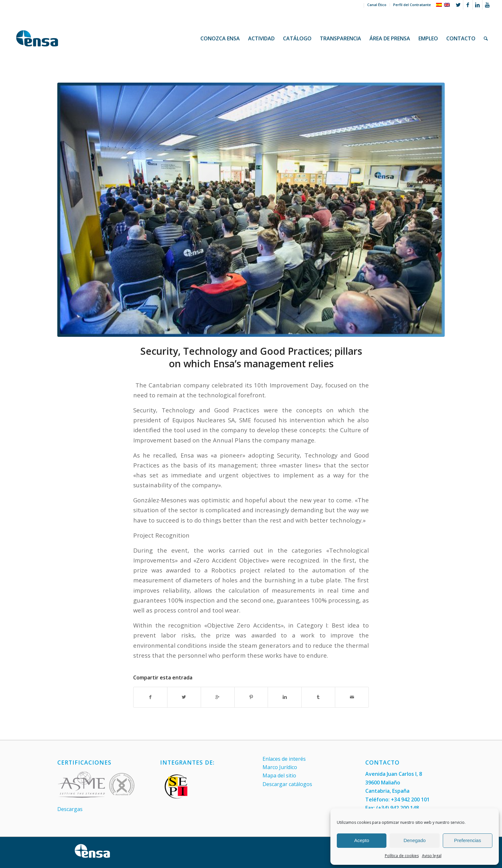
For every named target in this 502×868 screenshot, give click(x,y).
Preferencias (467, 840)
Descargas (70, 809)
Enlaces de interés (284, 759)
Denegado (414, 840)
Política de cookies (402, 856)
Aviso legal (432, 856)
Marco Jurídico (280, 767)
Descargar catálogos (287, 784)
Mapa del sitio (279, 775)
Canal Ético (377, 5)
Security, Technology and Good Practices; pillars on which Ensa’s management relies (251, 357)
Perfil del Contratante (412, 5)
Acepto (362, 840)
